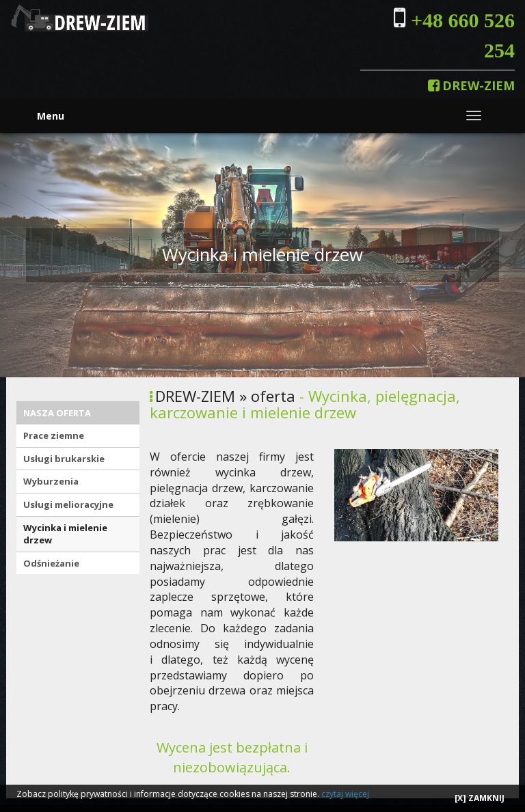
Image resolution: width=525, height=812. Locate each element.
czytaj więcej (345, 794)
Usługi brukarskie (64, 459)
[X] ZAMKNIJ (480, 798)
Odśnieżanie (51, 563)
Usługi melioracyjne (68, 504)
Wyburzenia (51, 481)
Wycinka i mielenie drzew (65, 534)
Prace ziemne (54, 435)
